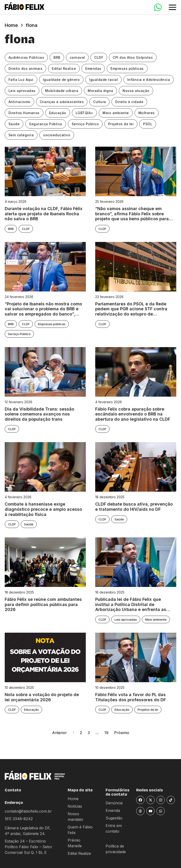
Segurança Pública (46, 124)
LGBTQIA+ (84, 113)
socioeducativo (57, 135)
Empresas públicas (127, 69)
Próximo (122, 733)
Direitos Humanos (24, 113)
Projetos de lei (121, 124)
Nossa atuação (136, 91)
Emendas (94, 69)
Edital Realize (64, 69)
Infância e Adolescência (149, 80)
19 (106, 733)
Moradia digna (101, 91)
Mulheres (147, 113)
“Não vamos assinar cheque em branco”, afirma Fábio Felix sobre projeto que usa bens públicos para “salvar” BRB (132, 214)
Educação (58, 113)
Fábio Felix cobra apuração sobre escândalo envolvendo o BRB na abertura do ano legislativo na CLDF (133, 414)
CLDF (99, 57)
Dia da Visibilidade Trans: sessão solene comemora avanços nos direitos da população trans (39, 414)
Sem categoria (21, 135)
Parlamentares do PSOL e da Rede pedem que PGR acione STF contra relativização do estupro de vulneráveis (131, 309)
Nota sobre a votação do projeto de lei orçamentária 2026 (42, 697)
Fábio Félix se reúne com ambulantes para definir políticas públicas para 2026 (43, 604)
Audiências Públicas (26, 57)
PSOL (148, 124)
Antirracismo (19, 102)
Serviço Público (85, 124)
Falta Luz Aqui (21, 80)
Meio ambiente (116, 113)
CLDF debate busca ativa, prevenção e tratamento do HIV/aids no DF (134, 507)
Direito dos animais (26, 69)
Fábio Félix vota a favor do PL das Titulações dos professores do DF (131, 697)
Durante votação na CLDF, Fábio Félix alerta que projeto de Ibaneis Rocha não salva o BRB (44, 214)
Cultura (100, 102)
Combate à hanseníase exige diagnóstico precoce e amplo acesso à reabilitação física (43, 509)
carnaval (77, 57)
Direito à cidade (130, 102)
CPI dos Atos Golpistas (133, 57)
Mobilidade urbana (62, 91)
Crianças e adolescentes (62, 102)
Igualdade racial (104, 80)
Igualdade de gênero (61, 80)
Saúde (14, 124)
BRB (57, 57)
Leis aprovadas (22, 91)
